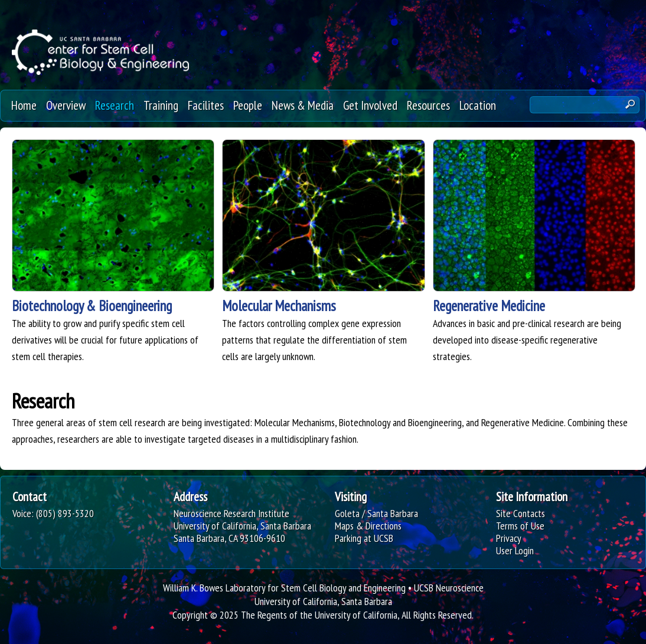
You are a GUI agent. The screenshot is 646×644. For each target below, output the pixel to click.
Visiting (351, 496)
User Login (515, 550)
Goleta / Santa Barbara (376, 513)
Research (115, 105)
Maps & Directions (368, 526)
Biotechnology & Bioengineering (92, 306)
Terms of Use (520, 526)
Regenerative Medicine (489, 306)
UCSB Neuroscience (449, 588)
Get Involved (370, 105)
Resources (428, 105)
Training (161, 105)
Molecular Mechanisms (279, 306)
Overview (66, 105)
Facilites (206, 105)
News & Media (303, 105)
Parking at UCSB (364, 538)
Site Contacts (521, 513)
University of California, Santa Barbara (323, 601)
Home (24, 105)
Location (478, 105)
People (248, 105)
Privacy (509, 538)
